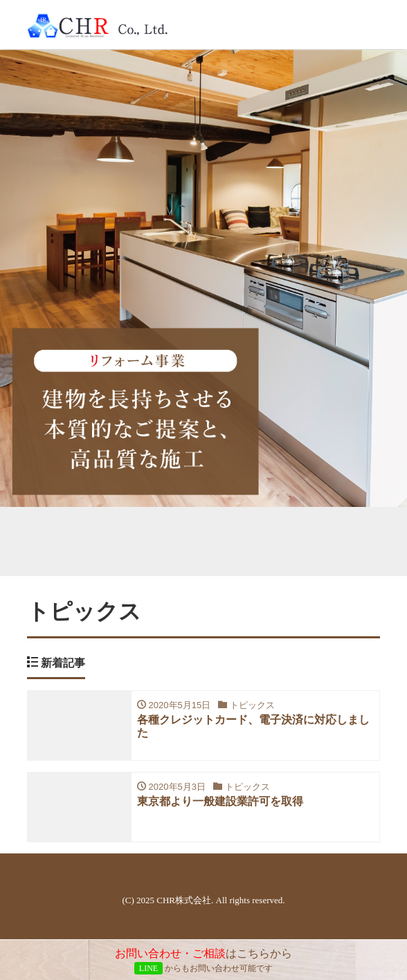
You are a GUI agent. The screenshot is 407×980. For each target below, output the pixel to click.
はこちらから (203, 961)
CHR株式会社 (184, 900)
